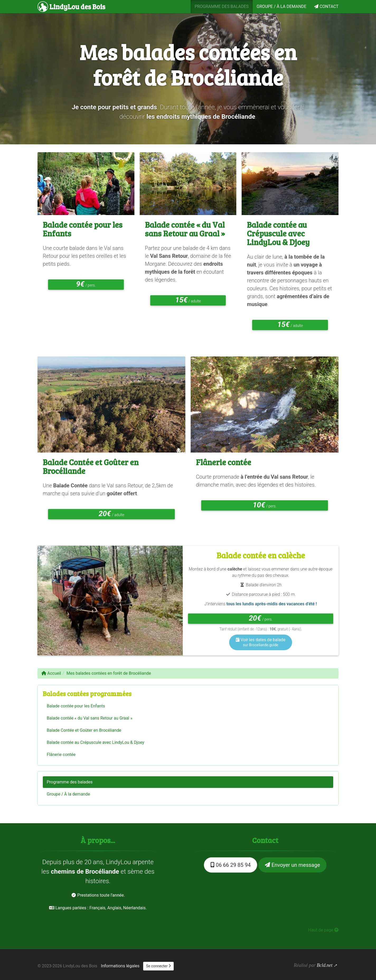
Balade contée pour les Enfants (83, 229)
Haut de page (323, 930)
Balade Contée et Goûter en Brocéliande (91, 466)
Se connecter (158, 966)
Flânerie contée (224, 462)
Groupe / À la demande (282, 6)
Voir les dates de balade (261, 642)
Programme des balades (222, 6)
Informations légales (120, 966)
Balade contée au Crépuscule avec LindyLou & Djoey (278, 233)
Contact (326, 6)
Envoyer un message (292, 865)
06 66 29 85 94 (231, 865)
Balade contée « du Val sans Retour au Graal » (185, 229)
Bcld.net (324, 965)
